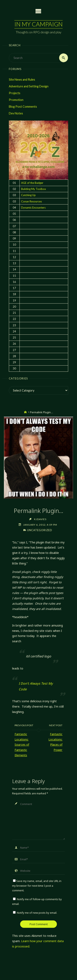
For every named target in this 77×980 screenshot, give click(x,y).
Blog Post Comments (23, 107)
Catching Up (28, 195)
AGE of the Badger (32, 183)
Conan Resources (32, 201)
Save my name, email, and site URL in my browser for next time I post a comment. (37, 886)
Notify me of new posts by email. (37, 913)
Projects (15, 93)
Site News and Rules (22, 80)
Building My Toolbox (34, 189)
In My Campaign (38, 24)
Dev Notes (16, 113)
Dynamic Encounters (33, 208)
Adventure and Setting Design (29, 86)
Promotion (16, 100)
